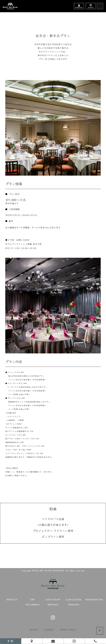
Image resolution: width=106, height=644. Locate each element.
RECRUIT (34, 630)
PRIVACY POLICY (68, 630)
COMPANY (49, 630)
